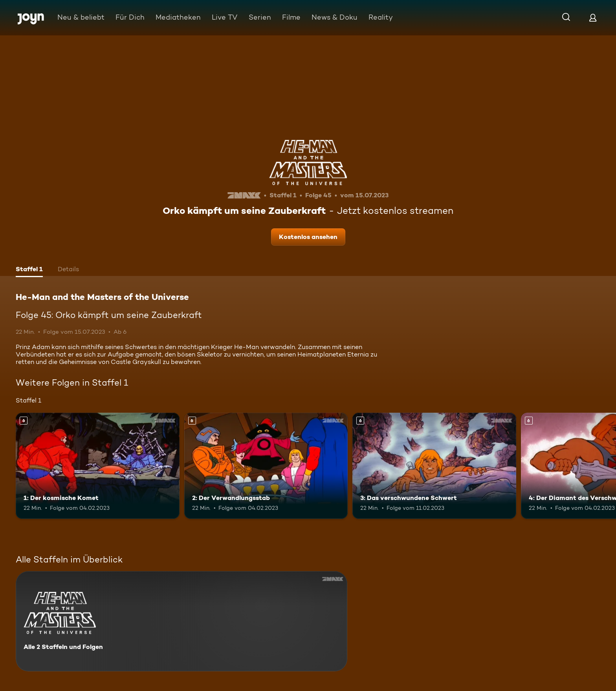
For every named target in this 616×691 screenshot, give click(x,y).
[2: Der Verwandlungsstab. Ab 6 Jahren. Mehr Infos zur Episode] (266, 466)
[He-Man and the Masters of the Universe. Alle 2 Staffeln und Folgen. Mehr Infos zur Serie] (181, 621)
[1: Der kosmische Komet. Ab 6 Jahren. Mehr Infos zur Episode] (98, 466)
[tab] (29, 270)
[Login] (593, 17)
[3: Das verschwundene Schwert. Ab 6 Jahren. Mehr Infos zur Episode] (434, 466)
